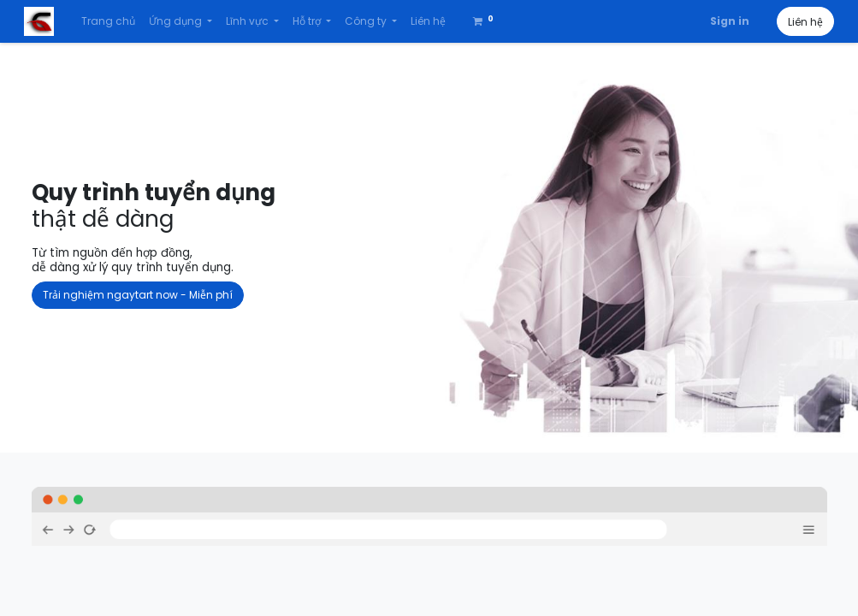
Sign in (723, 21)
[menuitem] (115, 21)
